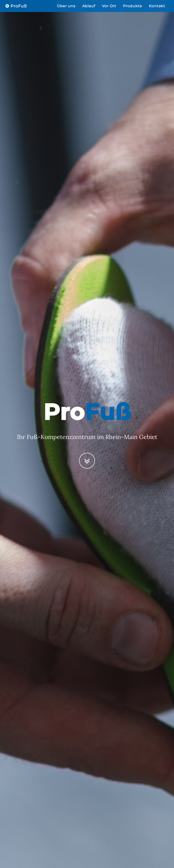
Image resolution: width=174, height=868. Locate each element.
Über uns (66, 10)
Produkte (133, 10)
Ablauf (89, 10)
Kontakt (157, 10)
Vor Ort (109, 10)
